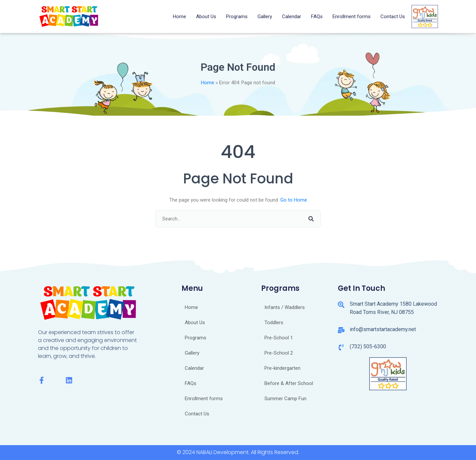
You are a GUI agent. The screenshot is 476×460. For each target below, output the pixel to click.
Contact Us (393, 17)
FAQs (317, 17)
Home (179, 17)
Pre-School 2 (279, 353)
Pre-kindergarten (282, 368)
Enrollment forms (352, 17)
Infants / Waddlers (285, 307)
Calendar (292, 17)
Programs (237, 17)
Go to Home (294, 200)
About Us (206, 17)
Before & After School (289, 383)
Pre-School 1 (279, 338)
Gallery (265, 17)
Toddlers (274, 323)
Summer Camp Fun (285, 399)
